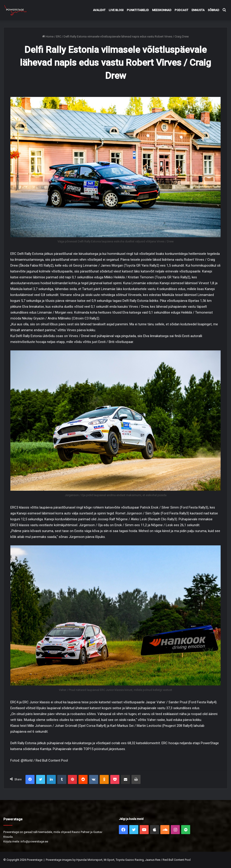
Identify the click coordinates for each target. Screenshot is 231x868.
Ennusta (198, 10)
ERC (59, 36)
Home (48, 36)
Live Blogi (116, 10)
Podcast (181, 10)
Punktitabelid (138, 10)
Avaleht (99, 10)
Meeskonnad (162, 10)
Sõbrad (214, 10)
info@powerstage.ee (34, 841)
